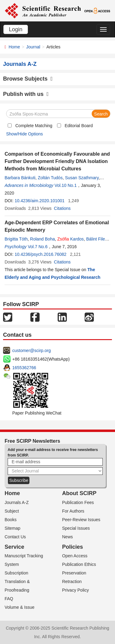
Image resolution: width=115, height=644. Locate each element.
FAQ (9, 599)
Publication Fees (78, 502)
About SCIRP (79, 493)
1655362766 (24, 368)
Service (14, 547)
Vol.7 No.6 (38, 247)
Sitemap (12, 528)
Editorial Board (79, 126)
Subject (12, 511)
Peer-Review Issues (81, 520)
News (68, 537)
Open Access (75, 556)
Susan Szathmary (82, 178)
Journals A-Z (17, 502)
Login (16, 29)
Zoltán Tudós (50, 178)
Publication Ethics (79, 564)
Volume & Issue (19, 607)
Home (14, 47)
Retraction (72, 581)
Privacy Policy (76, 590)
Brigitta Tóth (16, 239)
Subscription (16, 573)
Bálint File (96, 239)
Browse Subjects (28, 79)
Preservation (74, 573)
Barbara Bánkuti (20, 178)
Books (11, 520)
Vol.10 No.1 (66, 185)
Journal (33, 47)
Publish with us (26, 94)
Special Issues (76, 528)
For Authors (73, 511)
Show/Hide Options (25, 134)
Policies (73, 547)
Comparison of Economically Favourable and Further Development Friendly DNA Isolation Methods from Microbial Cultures (57, 161)
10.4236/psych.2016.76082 (41, 254)
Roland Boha (42, 239)
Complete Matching (34, 126)
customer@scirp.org (31, 350)
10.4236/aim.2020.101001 (40, 201)
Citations (62, 208)
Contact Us (15, 537)
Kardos (71, 239)
